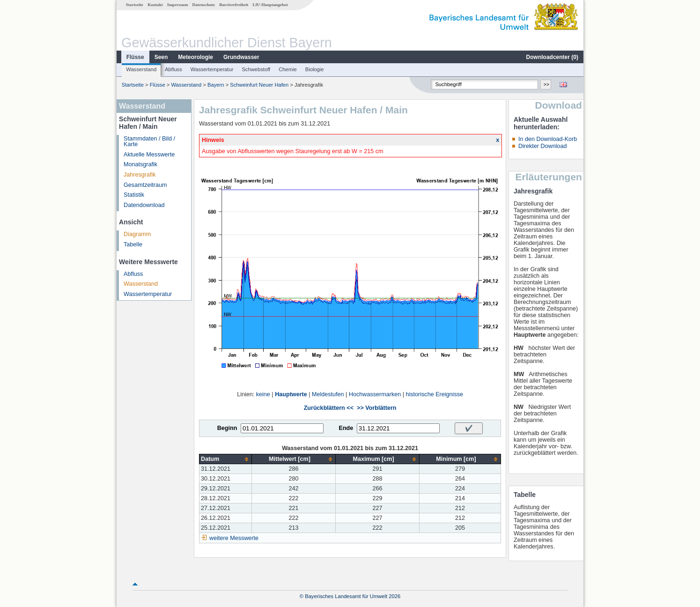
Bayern (216, 85)
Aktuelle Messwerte (149, 155)
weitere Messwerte (234, 538)
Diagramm (137, 234)
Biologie (315, 69)
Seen (161, 57)
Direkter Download (543, 146)
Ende (346, 428)
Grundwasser (241, 57)
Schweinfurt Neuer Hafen (259, 85)
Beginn (227, 428)
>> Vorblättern (376, 408)
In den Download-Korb (548, 139)
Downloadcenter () (552, 57)
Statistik (134, 195)
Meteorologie (195, 57)
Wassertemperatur (212, 69)
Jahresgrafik (140, 175)
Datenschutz (204, 5)
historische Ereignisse (434, 394)
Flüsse (135, 57)
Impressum (177, 5)
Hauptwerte (291, 394)
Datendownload (144, 205)
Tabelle (133, 244)
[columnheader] (226, 459)
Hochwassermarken (375, 394)
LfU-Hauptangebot (270, 5)
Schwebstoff (256, 69)
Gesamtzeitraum (145, 185)
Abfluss (173, 69)
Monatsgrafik (140, 164)
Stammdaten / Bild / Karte (149, 142)
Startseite (135, 5)
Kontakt (155, 5)
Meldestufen (328, 394)
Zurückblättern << (329, 408)
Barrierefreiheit (234, 5)
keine (263, 394)
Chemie (288, 69)
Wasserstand (141, 69)
